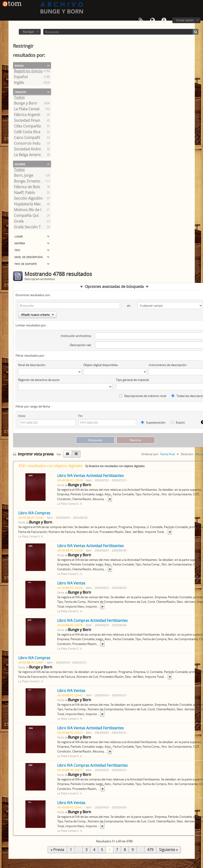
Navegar (28, 32)
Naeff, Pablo (24, 193)
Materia (20, 243)
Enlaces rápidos (164, 20)
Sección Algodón (28, 199)
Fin (80, 416)
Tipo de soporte (26, 264)
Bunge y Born (26, 104)
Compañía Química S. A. (34, 216)
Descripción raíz (80, 345)
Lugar (19, 236)
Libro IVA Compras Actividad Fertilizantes (92, 620)
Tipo (17, 250)
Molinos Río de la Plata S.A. (37, 210)
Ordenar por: (150, 454)
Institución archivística (76, 336)
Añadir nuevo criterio (37, 315)
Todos (19, 98)
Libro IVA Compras (34, 513)
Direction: (187, 454)
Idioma (152, 20)
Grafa (19, 222)
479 (150, 850)
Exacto (178, 422)
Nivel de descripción (28, 257)
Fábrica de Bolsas (29, 187)
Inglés (19, 83)
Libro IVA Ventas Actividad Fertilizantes (91, 476)
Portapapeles (141, 20)
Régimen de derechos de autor (39, 380)
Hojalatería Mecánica (32, 205)
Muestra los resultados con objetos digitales (115, 466)
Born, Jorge (24, 176)
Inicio (22, 416)
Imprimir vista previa (33, 454)
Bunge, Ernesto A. (29, 182)
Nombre (20, 164)
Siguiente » (168, 850)
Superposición (153, 422)
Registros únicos (28, 72)
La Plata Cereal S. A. (31, 110)
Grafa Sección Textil (31, 228)
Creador (20, 92)
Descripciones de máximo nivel (143, 396)
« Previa (57, 850)
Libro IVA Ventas (71, 583)
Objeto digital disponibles (101, 365)
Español (21, 77)
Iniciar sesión (185, 20)
